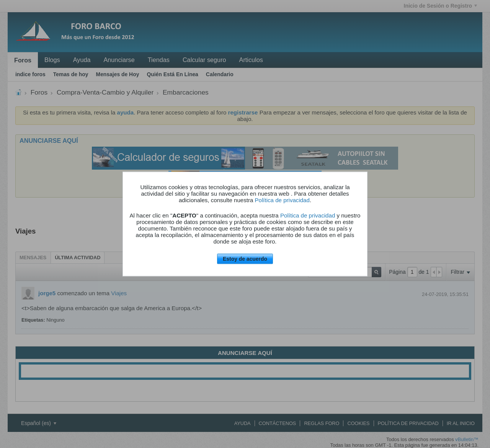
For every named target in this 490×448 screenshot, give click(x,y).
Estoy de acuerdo (245, 259)
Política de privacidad (282, 200)
